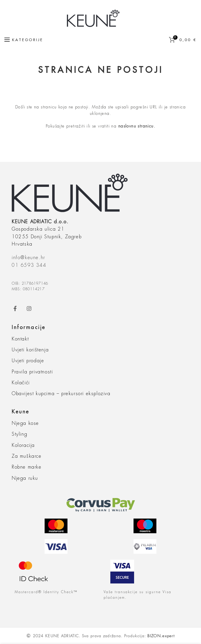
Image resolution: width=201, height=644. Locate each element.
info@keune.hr (28, 258)
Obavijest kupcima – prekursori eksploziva (61, 394)
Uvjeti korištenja (30, 350)
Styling (20, 434)
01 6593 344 (29, 265)
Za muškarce (27, 456)
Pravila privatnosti (32, 372)
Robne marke (27, 467)
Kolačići (21, 383)
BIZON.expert (161, 636)
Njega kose (25, 423)
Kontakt (20, 339)
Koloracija (23, 445)
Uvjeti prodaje (28, 361)
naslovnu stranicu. (137, 126)
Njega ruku (25, 478)
